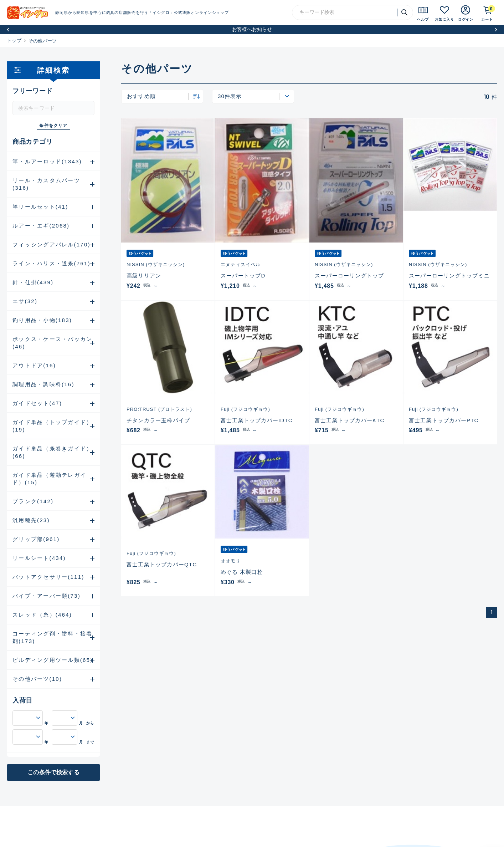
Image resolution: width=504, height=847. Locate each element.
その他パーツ (43, 41)
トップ (14, 40)
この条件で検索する (53, 772)
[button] (8, 29)
